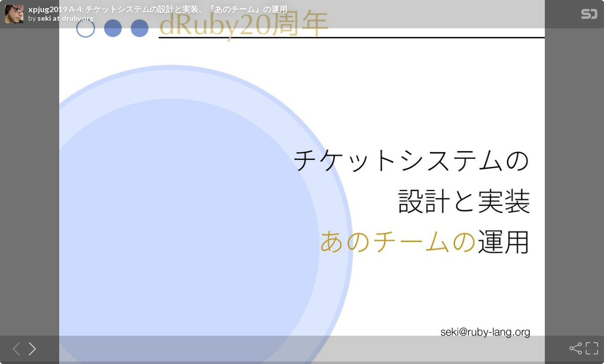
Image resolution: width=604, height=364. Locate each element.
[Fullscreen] (591, 348)
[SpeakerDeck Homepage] (589, 16)
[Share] (575, 348)
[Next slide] (29, 348)
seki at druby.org (66, 18)
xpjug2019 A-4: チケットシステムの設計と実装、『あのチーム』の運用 (158, 9)
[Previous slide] (13, 348)
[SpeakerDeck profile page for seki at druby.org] (14, 15)
